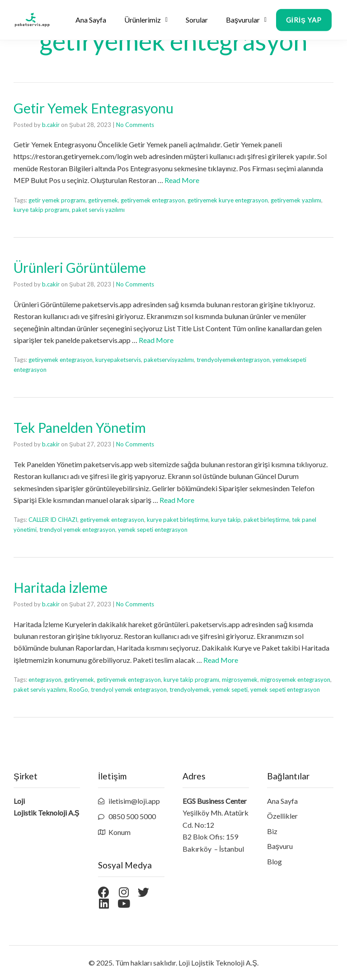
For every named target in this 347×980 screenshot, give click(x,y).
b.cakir (51, 125)
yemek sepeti (230, 689)
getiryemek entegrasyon (153, 200)
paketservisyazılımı (169, 360)
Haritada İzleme (61, 587)
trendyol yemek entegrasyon (77, 530)
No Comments (135, 125)
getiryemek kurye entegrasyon (228, 200)
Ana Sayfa (91, 21)
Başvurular (246, 21)
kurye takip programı (41, 210)
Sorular (197, 21)
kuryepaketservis (118, 360)
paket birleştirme (266, 520)
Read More (182, 180)
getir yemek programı (57, 200)
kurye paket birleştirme (178, 520)
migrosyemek (240, 680)
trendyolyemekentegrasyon (233, 360)
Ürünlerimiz (146, 21)
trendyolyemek (190, 689)
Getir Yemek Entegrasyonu (94, 108)
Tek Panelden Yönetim (80, 427)
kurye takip (226, 520)
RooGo (79, 689)
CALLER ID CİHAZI (53, 520)
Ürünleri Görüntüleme (80, 267)
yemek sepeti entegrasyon (153, 530)
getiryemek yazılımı (296, 200)
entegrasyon (45, 680)
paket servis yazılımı (98, 210)
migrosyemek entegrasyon (295, 680)
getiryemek (103, 200)
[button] (304, 26)
